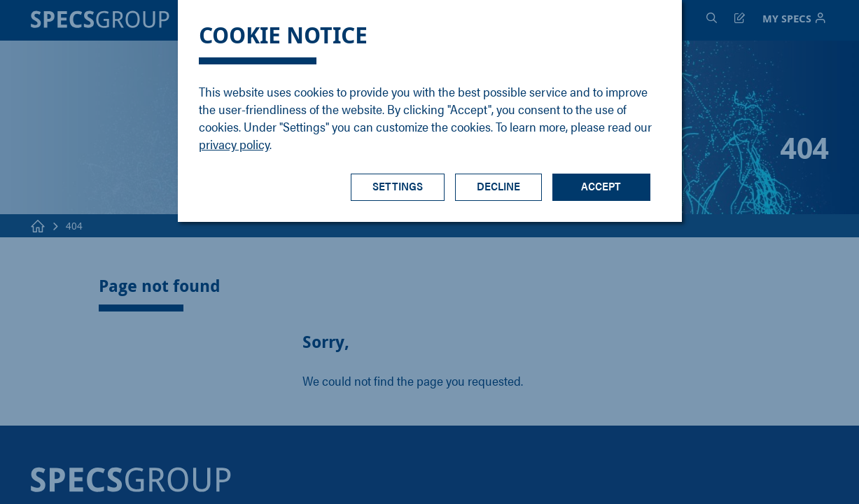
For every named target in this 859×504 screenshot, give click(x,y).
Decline (498, 186)
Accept (601, 186)
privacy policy (234, 144)
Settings (398, 186)
